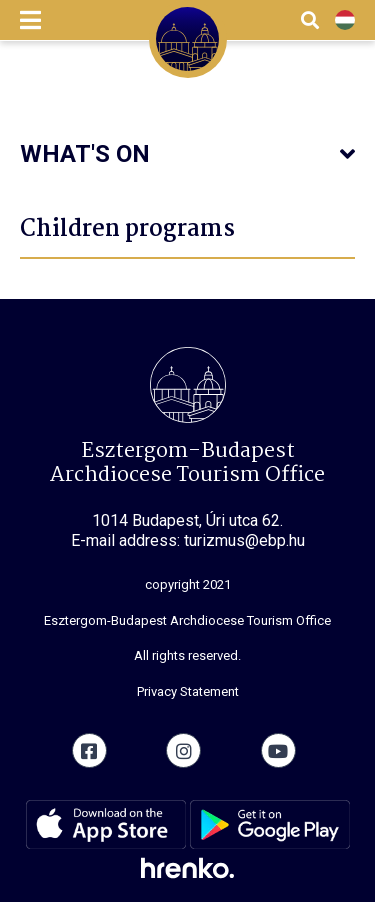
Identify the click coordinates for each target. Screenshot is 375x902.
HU (345, 21)
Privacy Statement (188, 691)
